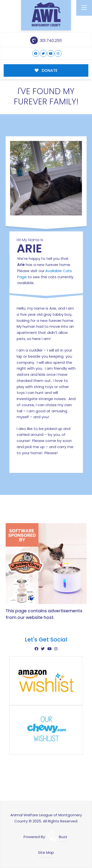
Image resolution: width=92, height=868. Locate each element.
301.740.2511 (46, 41)
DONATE (46, 70)
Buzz (63, 837)
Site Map (46, 852)
